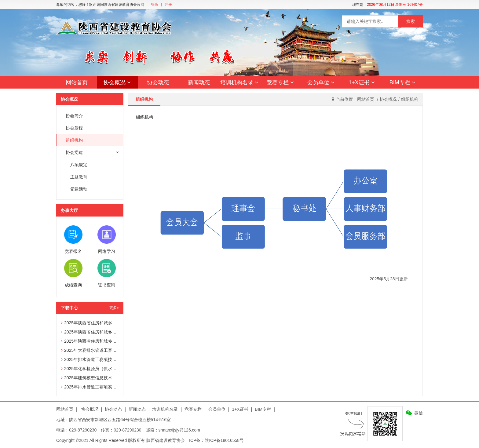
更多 (114, 308)
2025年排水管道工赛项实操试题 (93, 387)
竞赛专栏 (280, 82)
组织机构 (74, 140)
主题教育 (79, 177)
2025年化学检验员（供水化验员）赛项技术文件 (108, 369)
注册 (168, 5)
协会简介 (74, 116)
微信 (419, 413)
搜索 (411, 21)
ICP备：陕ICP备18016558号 (216, 440)
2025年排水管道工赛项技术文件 (93, 359)
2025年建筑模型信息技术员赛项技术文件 (102, 378)
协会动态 (158, 82)
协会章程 (74, 128)
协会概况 (117, 82)
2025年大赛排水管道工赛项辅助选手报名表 (104, 350)
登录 (155, 5)
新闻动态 (199, 82)
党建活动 (79, 189)
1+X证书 (362, 82)
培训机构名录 (239, 82)
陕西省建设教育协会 (166, 440)
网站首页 (77, 82)
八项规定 (79, 165)
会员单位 (321, 82)
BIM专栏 (402, 82)
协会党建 (92, 152)
